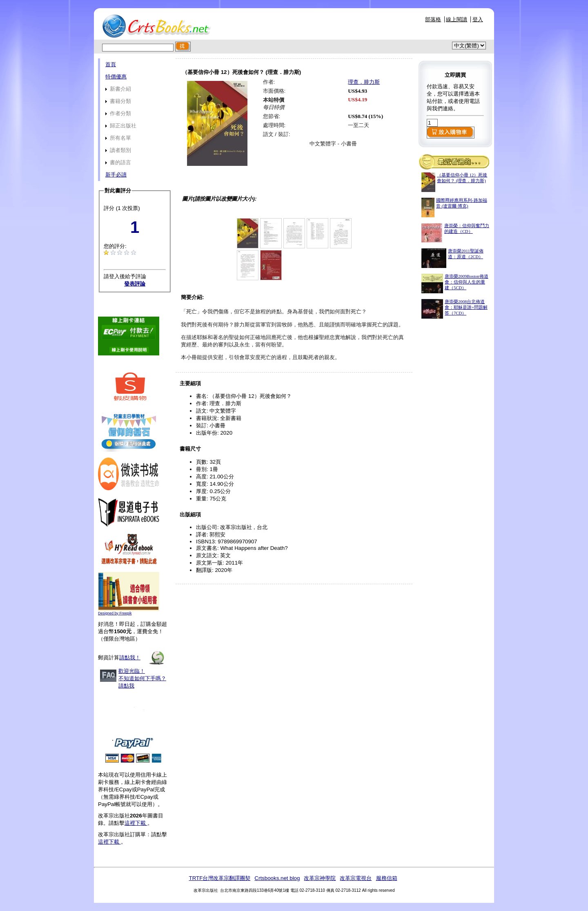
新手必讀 (116, 175)
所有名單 (118, 138)
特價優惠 (116, 77)
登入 (478, 19)
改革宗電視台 (356, 878)
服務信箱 (387, 878)
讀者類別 (118, 150)
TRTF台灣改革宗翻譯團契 (219, 878)
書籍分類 (118, 101)
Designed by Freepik (115, 613)
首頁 (111, 64)
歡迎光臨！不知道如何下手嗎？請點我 (142, 678)
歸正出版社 (121, 126)
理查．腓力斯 (364, 82)
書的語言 (118, 162)
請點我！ (130, 658)
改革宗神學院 (320, 878)
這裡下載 (136, 823)
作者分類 (118, 113)
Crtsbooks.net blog (277, 878)
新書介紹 (118, 89)
